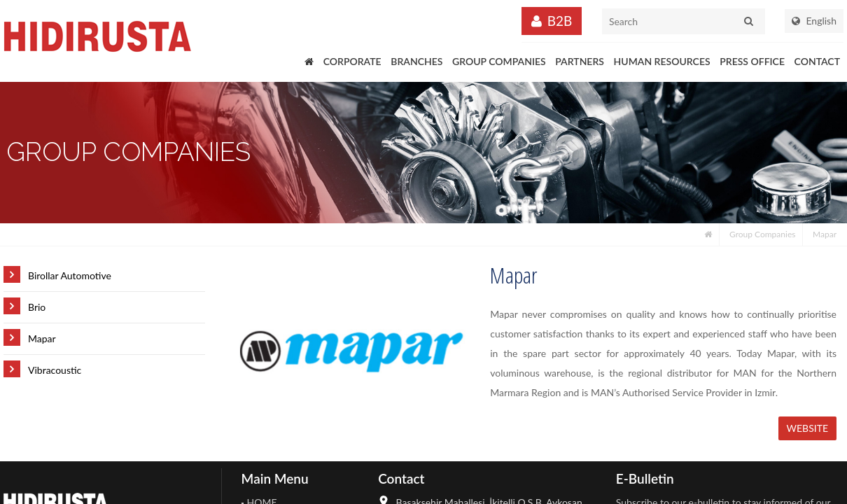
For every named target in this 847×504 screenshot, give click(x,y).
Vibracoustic (55, 370)
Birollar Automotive (70, 275)
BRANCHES (416, 61)
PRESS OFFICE (752, 61)
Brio (37, 307)
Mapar (825, 234)
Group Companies (762, 234)
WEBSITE (808, 428)
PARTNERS (580, 61)
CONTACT (817, 61)
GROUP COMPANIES (499, 61)
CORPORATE (352, 61)
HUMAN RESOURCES (662, 61)
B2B (560, 21)
